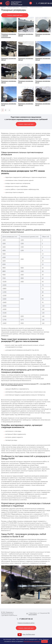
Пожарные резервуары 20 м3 (26, 82)
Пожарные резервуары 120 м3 (43, 35)
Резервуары (24, 7)
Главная (3, 7)
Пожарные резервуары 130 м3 (9, 59)
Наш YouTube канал (29, 634)
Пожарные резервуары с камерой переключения (9, 36)
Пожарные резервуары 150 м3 (43, 59)
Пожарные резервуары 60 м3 (43, 82)
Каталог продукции (13, 7)
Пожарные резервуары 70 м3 (9, 104)
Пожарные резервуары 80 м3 (43, 104)
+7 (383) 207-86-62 (45, 3)
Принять (44, 641)
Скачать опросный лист (15, 15)
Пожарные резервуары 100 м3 (26, 35)
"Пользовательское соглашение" (32, 641)
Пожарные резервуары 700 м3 (26, 104)
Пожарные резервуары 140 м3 (26, 59)
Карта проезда (33, 614)
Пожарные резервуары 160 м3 (9, 82)
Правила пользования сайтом (26, 623)
